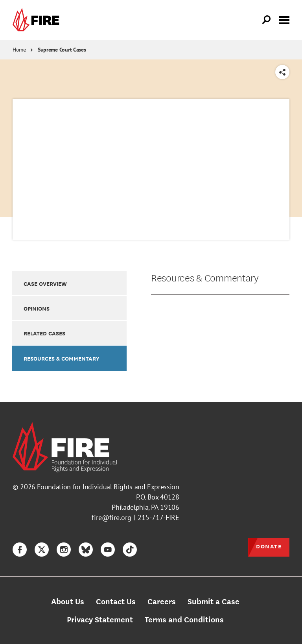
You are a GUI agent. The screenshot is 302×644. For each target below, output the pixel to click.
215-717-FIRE (158, 517)
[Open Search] (267, 20)
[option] (69, 283)
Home (19, 50)
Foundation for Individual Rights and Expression (108, 487)
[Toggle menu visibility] (284, 19)
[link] (38, 20)
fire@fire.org (111, 517)
